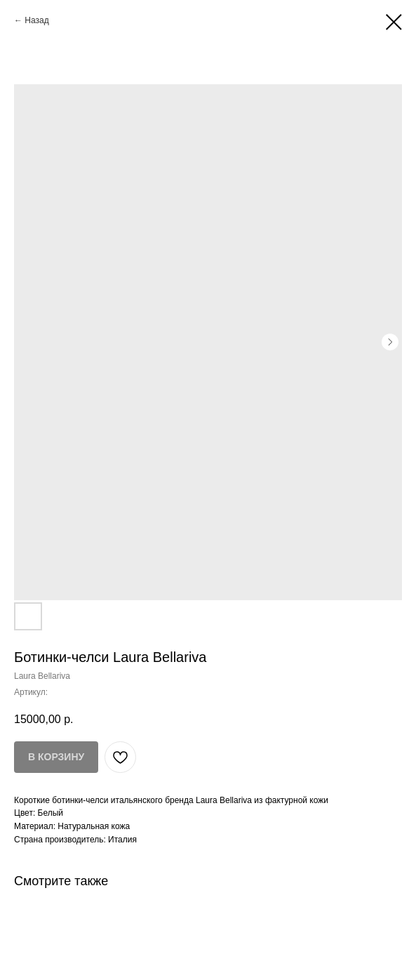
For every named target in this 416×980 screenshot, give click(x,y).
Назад (36, 20)
